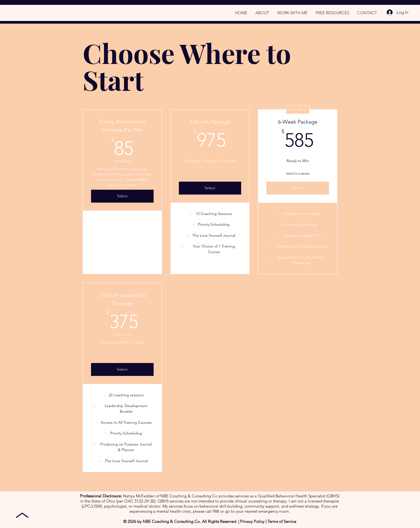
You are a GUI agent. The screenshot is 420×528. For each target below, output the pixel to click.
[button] (332, 13)
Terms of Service (282, 521)
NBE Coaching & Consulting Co (171, 521)
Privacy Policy (252, 521)
